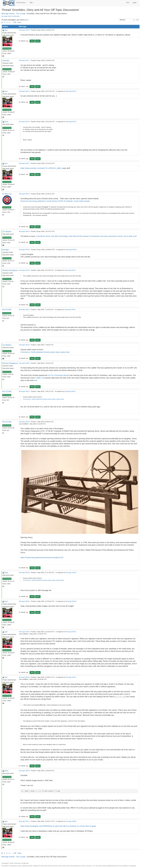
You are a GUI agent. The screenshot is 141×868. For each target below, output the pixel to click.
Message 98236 (24, 363)
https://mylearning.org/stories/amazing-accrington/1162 (42, 558)
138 (15, 22)
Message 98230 (24, 250)
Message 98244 (71, 632)
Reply (32, 41)
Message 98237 (24, 391)
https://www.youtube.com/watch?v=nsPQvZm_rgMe (41, 168)
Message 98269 (24, 771)
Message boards (8, 14)
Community (21, 3)
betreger (6, 250)
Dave (6, 122)
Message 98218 (24, 91)
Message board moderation (11, 16)
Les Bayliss (7, 232)
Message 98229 (24, 231)
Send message (7, 49)
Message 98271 (24, 821)
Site (32, 3)
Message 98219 (24, 122)
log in (26, 20)
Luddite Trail (40, 378)
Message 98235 (24, 345)
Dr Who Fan (7, 194)
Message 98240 (24, 601)
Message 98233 (24, 270)
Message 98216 (24, 30)
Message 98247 (71, 677)
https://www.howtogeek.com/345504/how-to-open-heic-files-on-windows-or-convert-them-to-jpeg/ (58, 826)
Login (134, 3)
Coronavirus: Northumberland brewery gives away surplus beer (45, 352)
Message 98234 (24, 309)
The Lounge (21, 14)
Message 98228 (24, 194)
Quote (38, 41)
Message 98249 (24, 677)
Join (128, 3)
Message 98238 (24, 422)
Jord (6, 30)
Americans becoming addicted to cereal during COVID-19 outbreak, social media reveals (55, 201)
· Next (19, 22)
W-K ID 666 (7, 310)
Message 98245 (24, 632)
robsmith (6, 61)
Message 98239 (24, 572)
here (35, 380)
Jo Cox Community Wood (58, 375)
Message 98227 (24, 163)
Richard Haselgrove (10, 270)
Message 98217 (24, 60)
